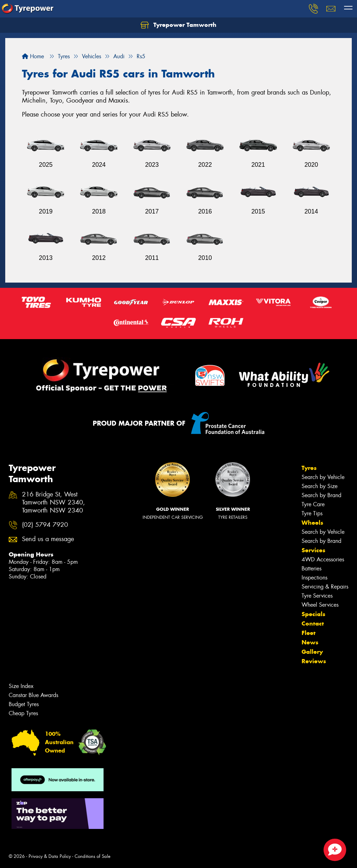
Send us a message (48, 539)
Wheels (312, 523)
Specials (313, 614)
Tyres (309, 468)
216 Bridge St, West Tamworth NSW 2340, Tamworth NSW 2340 (54, 503)
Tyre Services (317, 596)
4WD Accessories (323, 559)
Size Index (21, 686)
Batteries (312, 568)
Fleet (309, 633)
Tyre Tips (312, 513)
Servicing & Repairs (325, 587)
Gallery (312, 652)
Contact (313, 623)
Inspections (314, 578)
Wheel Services (320, 605)
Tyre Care (313, 504)
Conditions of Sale (93, 856)
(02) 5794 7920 (45, 525)
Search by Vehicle (323, 477)
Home (33, 56)
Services (313, 550)
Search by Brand (321, 495)
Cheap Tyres (23, 713)
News (310, 642)
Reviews (314, 661)
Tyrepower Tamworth (178, 25)
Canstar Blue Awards (33, 695)
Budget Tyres (24, 704)
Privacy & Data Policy (50, 856)
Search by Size (320, 486)
